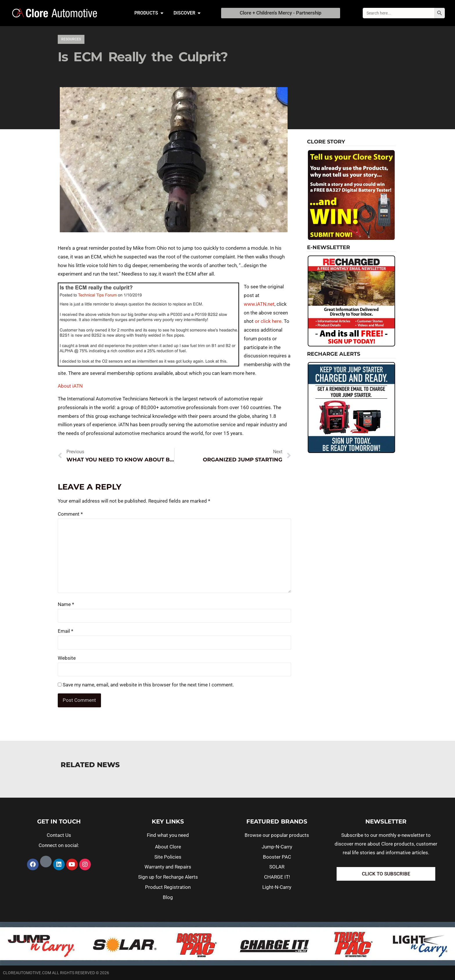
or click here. (269, 321)
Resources (71, 39)
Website (67, 658)
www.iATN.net (259, 304)
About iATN (70, 386)
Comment (70, 514)
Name (66, 604)
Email (65, 631)
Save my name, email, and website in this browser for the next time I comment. (148, 685)
